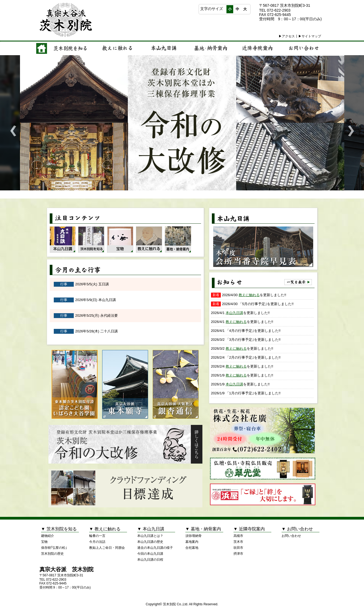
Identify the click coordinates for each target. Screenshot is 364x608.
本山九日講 (234, 313)
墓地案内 (192, 542)
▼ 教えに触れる (105, 529)
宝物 (44, 542)
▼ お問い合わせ (297, 529)
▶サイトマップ (310, 36)
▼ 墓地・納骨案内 (203, 529)
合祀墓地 (192, 548)
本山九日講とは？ (150, 536)
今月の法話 (97, 542)
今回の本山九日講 (150, 554)
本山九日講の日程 (150, 560)
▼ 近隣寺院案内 (249, 529)
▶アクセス (287, 36)
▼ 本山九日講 (151, 529)
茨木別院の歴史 (52, 554)
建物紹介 (48, 536)
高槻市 (238, 536)
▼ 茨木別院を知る (59, 529)
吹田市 (238, 548)
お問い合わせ (291, 536)
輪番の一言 (97, 536)
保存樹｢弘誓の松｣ (54, 548)
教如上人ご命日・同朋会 (107, 548)
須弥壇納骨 (193, 536)
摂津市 (238, 554)
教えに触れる (249, 295)
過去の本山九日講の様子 (155, 548)
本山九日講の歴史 (150, 542)
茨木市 (238, 542)
